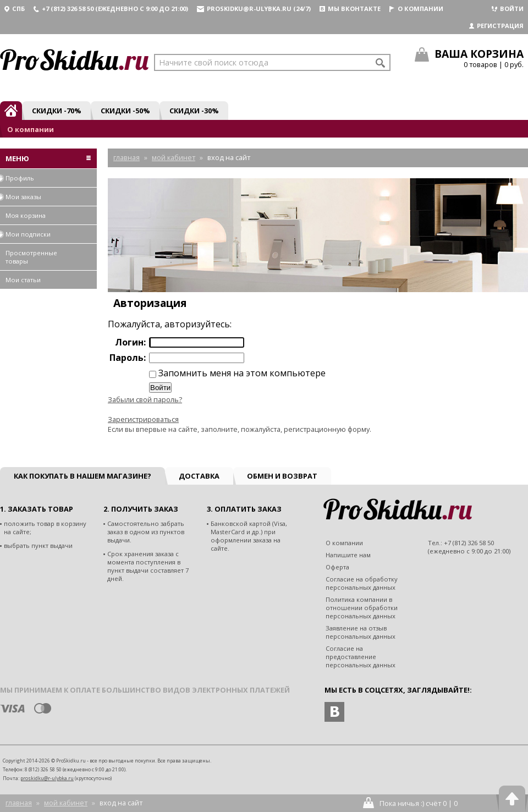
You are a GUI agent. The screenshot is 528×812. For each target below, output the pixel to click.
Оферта (337, 567)
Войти (508, 9)
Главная (19, 803)
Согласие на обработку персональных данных (362, 583)
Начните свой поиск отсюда (214, 63)
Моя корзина (26, 215)
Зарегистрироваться (143, 419)
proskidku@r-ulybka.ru (47, 778)
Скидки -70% (56, 111)
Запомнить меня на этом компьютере (241, 373)
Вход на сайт (121, 803)
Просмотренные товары (31, 257)
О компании (416, 9)
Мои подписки (25, 234)
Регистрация (496, 26)
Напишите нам (348, 555)
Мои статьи (23, 280)
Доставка (199, 476)
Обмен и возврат (282, 476)
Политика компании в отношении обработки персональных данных (362, 608)
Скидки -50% (125, 111)
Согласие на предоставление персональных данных (361, 657)
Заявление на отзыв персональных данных (361, 632)
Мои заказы (21, 197)
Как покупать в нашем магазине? (82, 476)
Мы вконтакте (350, 9)
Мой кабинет (66, 803)
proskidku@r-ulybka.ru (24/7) (254, 9)
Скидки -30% (194, 111)
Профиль (17, 178)
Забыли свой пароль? (145, 399)
